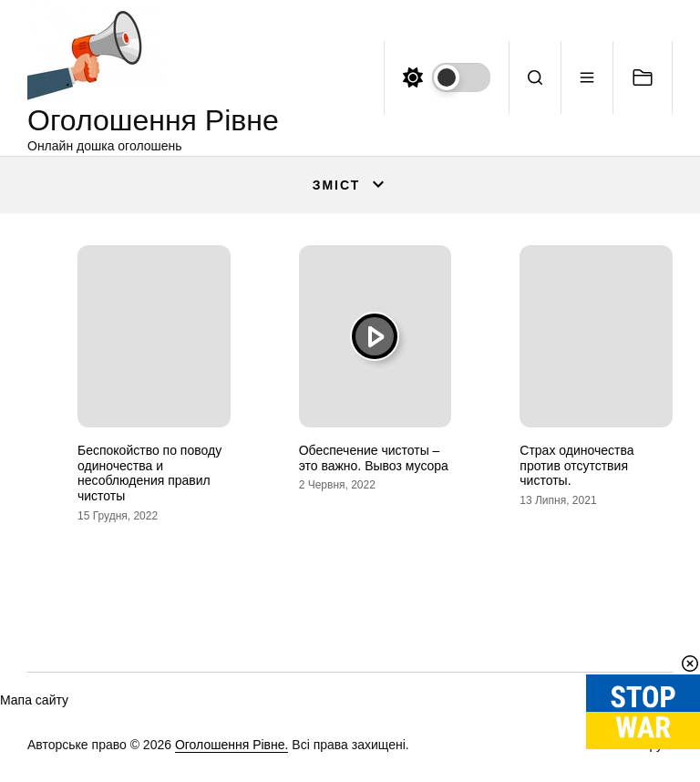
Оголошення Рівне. (232, 745)
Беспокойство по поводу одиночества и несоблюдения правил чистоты (149, 473)
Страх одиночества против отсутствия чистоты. (576, 466)
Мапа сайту (34, 700)
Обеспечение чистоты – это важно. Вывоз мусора (374, 458)
